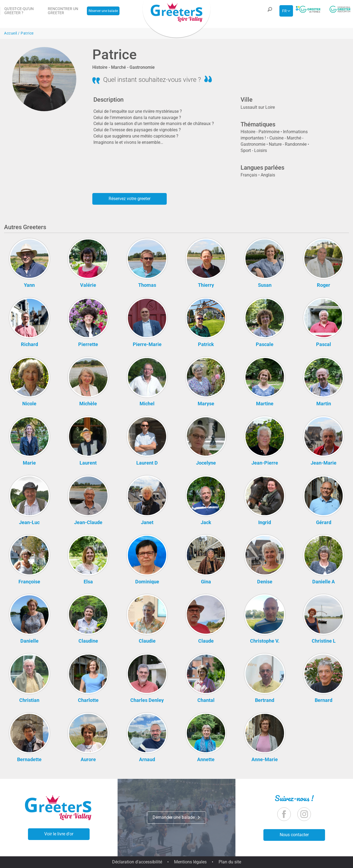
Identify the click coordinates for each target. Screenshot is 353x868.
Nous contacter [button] (294, 835)
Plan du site (230, 862)
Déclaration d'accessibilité (137, 862)
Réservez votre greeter (130, 199)
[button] (269, 11)
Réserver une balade (103, 11)
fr (284, 11)
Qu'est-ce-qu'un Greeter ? (19, 11)
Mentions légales (190, 862)
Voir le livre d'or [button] (59, 834)
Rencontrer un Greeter (63, 11)
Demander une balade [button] (177, 817)
